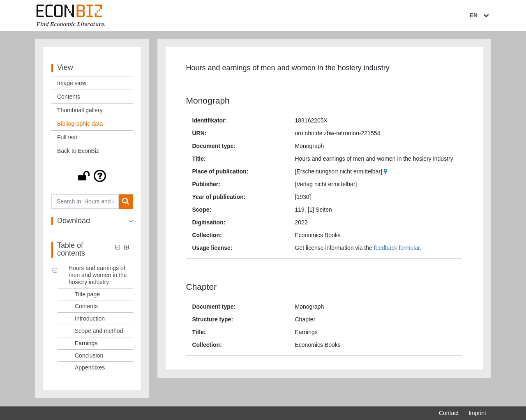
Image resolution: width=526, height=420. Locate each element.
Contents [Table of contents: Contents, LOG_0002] (86, 306)
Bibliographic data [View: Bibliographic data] (80, 124)
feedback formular (397, 248)
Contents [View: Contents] (69, 97)
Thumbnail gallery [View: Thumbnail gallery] (80, 110)
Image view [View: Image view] (72, 83)
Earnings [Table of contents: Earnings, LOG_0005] (86, 343)
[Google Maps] (386, 171)
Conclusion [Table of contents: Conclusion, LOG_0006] (89, 355)
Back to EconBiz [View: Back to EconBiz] (78, 151)
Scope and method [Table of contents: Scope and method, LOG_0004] (99, 331)
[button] (92, 176)
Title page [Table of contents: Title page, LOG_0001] (87, 294)
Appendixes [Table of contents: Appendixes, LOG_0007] (90, 367)
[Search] (126, 202)
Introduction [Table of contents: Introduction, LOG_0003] (90, 318)
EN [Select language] (480, 15)
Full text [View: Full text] (67, 137)
